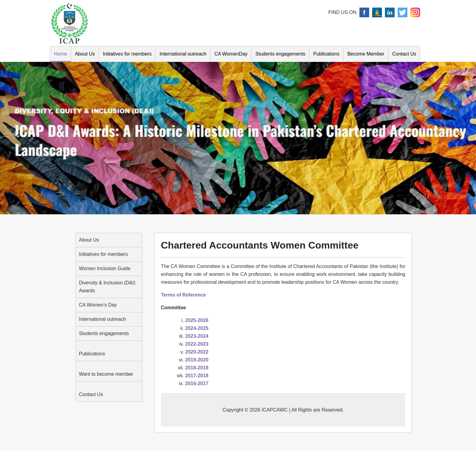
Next (459, 137)
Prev (17, 137)
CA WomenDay (231, 54)
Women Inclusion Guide (105, 268)
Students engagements (280, 54)
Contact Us (404, 54)
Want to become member (106, 374)
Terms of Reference (183, 295)
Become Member (366, 54)
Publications (326, 54)
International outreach (183, 54)
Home (61, 54)
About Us (85, 54)
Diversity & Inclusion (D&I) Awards (107, 287)
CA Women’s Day (98, 305)
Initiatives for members (127, 54)
